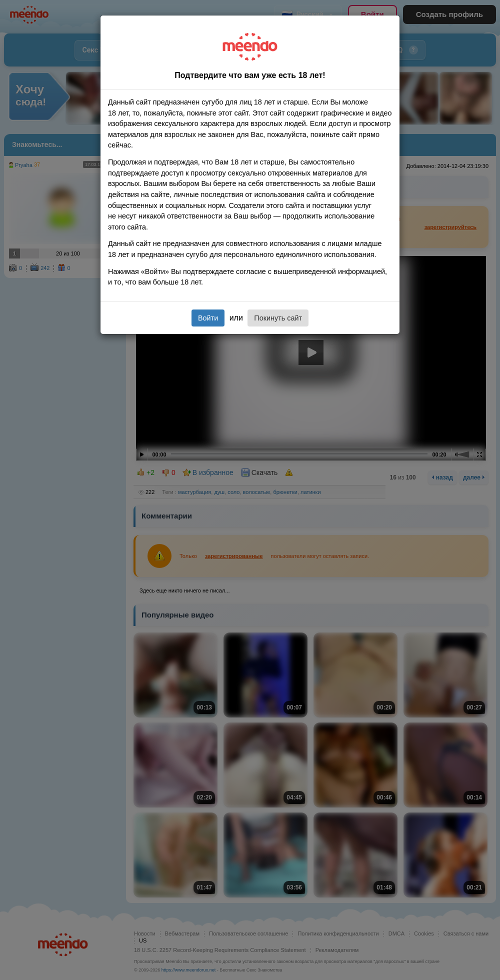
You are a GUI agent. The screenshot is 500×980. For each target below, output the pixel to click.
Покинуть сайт (278, 318)
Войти (208, 318)
